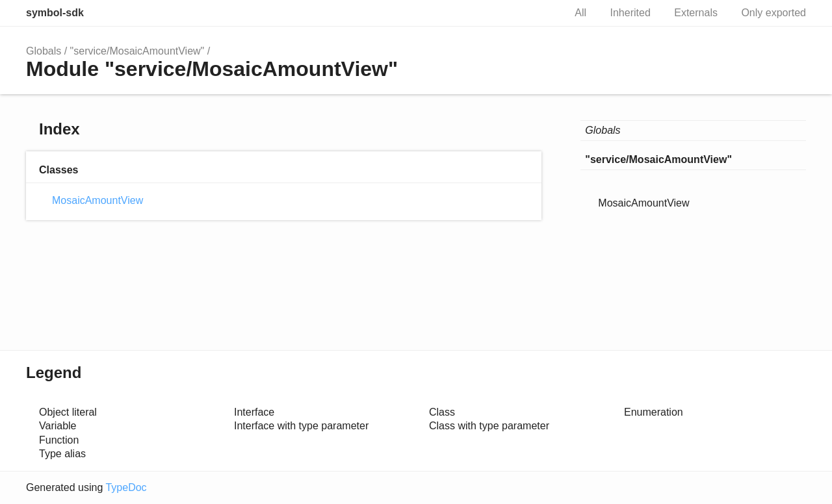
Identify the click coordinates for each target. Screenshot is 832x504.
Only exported (773, 13)
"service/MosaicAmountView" (137, 51)
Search (541, 13)
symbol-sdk (55, 13)
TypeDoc (126, 487)
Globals (44, 51)
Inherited (630, 13)
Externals (696, 13)
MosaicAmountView (97, 200)
